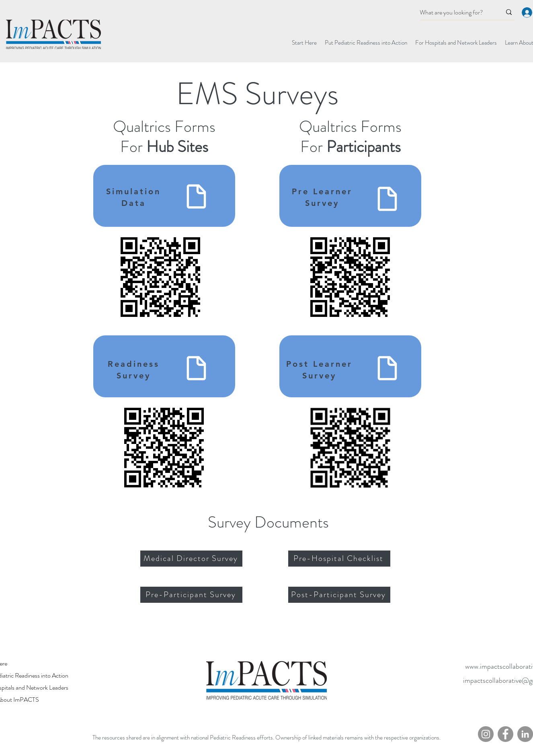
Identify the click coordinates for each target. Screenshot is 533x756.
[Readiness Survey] (196, 366)
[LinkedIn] (525, 734)
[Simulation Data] (196, 194)
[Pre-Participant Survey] (191, 595)
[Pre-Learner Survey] (387, 197)
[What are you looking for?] (454, 13)
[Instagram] (486, 734)
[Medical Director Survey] (191, 559)
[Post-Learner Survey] (387, 366)
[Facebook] (505, 734)
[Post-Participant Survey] (339, 595)
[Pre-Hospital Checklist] (339, 559)
